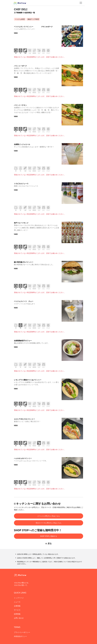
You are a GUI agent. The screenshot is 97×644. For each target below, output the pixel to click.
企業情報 (17, 606)
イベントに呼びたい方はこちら (49, 516)
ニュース (17, 602)
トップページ (19, 598)
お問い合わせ (19, 618)
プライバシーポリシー (22, 632)
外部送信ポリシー (20, 636)
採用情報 (17, 614)
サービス (17, 610)
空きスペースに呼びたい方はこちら (49, 523)
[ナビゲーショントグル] (81, 3)
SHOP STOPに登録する (48, 536)
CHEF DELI (21, 9)
